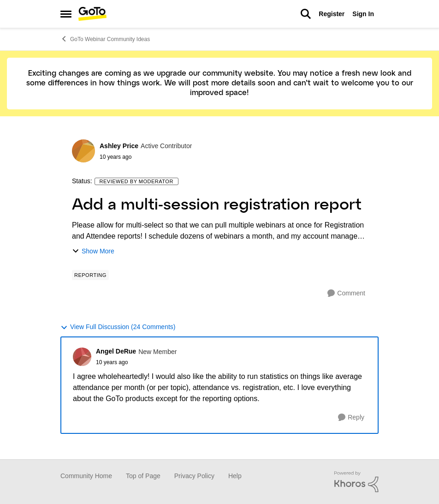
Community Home (86, 476)
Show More (93, 251)
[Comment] (346, 293)
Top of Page (143, 476)
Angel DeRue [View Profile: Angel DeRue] (116, 351)
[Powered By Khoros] (356, 482)
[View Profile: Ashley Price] (83, 151)
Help (235, 476)
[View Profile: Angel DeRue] (82, 357)
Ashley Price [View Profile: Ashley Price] (119, 146)
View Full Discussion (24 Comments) (118, 327)
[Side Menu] (66, 14)
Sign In (363, 14)
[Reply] (351, 417)
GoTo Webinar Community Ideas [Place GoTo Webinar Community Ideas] (105, 39)
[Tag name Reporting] (90, 275)
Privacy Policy (194, 476)
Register (332, 14)
